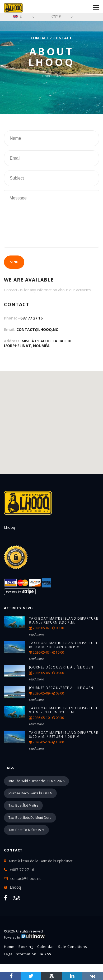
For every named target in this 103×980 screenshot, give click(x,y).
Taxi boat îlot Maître (23, 805)
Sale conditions (73, 947)
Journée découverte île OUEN (30, 793)
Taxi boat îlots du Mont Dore (30, 818)
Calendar (46, 947)
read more (36, 634)
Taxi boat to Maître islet (26, 830)
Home (9, 947)
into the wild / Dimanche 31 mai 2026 (36, 781)
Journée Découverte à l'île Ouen (61, 667)
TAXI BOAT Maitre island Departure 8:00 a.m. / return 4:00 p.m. (64, 645)
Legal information (20, 954)
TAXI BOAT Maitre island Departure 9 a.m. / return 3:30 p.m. (64, 620)
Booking (26, 947)
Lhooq (15, 887)
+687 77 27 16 (30, 318)
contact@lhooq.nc (37, 329)
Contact (40, 38)
